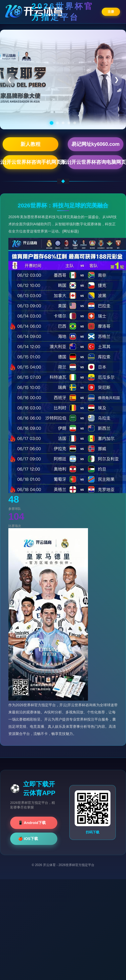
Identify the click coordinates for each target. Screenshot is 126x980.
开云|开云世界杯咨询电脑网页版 (96, 162)
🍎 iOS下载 (28, 839)
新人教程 (30, 144)
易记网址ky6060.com (96, 144)
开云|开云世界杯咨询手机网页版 (30, 162)
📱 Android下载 (32, 823)
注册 (111, 11)
